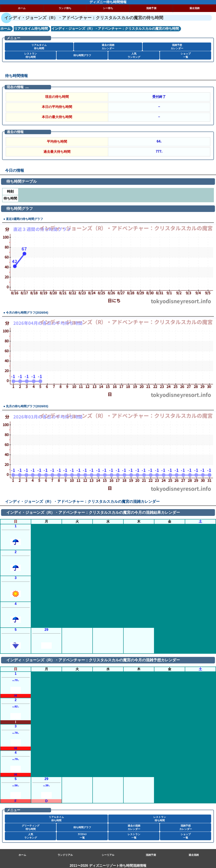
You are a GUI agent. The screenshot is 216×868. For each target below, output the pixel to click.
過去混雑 (194, 8)
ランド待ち (65, 8)
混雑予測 (151, 8)
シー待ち (108, 8)
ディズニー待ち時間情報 (108, 2)
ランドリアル (65, 855)
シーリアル (108, 855)
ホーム (22, 8)
